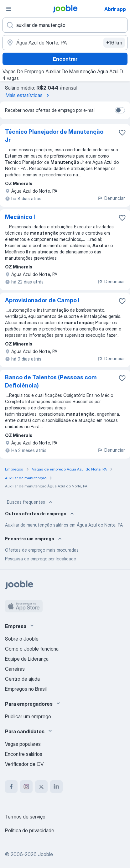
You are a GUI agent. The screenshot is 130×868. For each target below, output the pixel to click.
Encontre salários (24, 754)
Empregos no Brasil (26, 689)
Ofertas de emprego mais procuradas (42, 550)
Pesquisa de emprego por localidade (41, 559)
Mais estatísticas (29, 95)
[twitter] (41, 787)
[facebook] (11, 787)
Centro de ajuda (22, 679)
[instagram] (26, 787)
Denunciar (111, 198)
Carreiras (15, 669)
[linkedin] (56, 787)
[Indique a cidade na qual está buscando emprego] (65, 43)
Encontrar (65, 59)
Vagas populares (23, 744)
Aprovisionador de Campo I (42, 300)
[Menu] (9, 9)
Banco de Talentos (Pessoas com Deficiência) (51, 381)
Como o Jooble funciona (32, 649)
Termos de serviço (25, 817)
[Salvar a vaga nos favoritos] (122, 133)
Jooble (45, 854)
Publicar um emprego (28, 716)
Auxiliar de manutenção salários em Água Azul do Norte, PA (64, 525)
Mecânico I (20, 217)
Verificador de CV (24, 764)
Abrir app (115, 9)
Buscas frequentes (30, 502)
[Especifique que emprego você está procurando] (65, 25)
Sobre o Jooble (22, 639)
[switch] (120, 110)
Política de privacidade (30, 830)
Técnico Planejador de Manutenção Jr (54, 136)
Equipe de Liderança (27, 659)
